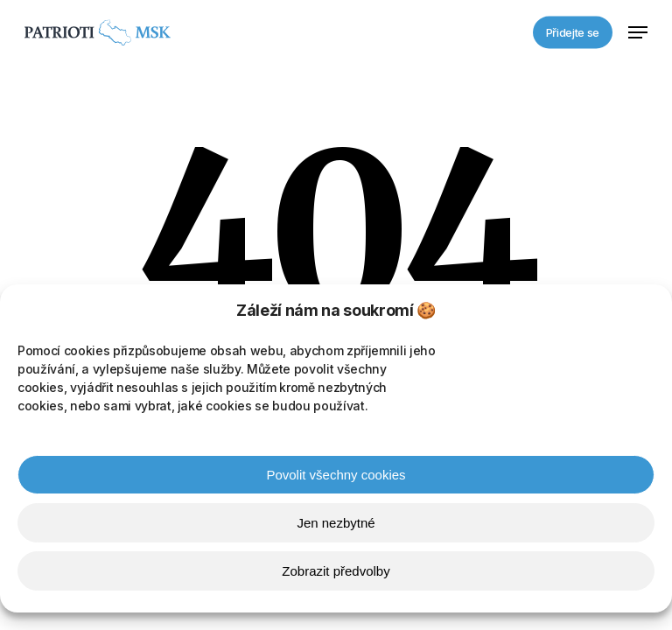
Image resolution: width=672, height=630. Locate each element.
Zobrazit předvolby (336, 574)
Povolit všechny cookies (336, 477)
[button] (638, 32)
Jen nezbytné (336, 525)
